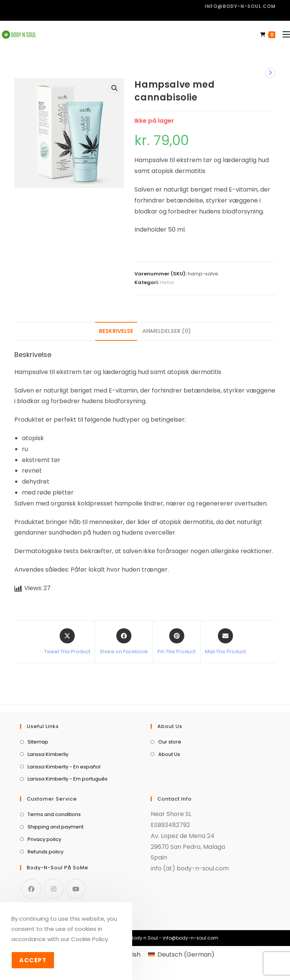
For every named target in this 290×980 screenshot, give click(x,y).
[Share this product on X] (67, 642)
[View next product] (270, 73)
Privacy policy (44, 839)
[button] (114, 88)
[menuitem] (181, 955)
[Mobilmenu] (283, 35)
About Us (169, 754)
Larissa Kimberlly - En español (64, 767)
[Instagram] (53, 889)
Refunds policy (46, 852)
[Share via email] (225, 642)
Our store (170, 742)
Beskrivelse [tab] (116, 331)
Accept (33, 960)
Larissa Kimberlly (48, 754)
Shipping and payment (56, 827)
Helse (167, 282)
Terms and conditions (54, 814)
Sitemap (38, 742)
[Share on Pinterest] (177, 642)
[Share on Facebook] (124, 642)
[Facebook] (31, 889)
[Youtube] (76, 889)
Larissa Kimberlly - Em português (68, 779)
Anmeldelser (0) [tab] (167, 331)
